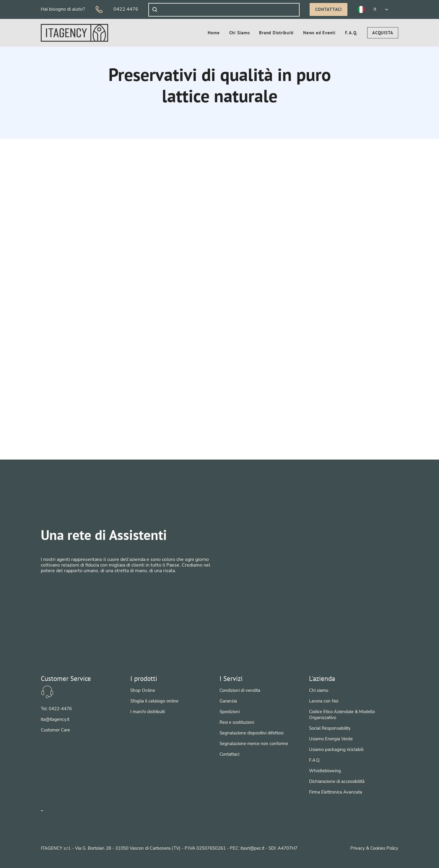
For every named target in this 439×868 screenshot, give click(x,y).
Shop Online (143, 690)
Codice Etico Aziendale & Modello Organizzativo (342, 715)
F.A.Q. (315, 760)
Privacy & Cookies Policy (374, 848)
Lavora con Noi (324, 701)
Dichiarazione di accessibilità (337, 781)
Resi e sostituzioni (237, 722)
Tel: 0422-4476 (56, 709)
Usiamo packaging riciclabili (336, 749)
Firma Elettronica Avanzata (336, 792)
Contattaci (329, 9)
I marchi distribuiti (148, 712)
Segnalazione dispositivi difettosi (251, 733)
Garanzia (228, 701)
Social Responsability (330, 728)
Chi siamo (319, 690)
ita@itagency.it (55, 719)
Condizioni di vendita (240, 690)
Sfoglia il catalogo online (154, 701)
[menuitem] (383, 33)
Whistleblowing (325, 771)
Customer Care (55, 730)
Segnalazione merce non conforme (254, 744)
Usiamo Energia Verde (331, 739)
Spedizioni (230, 712)
